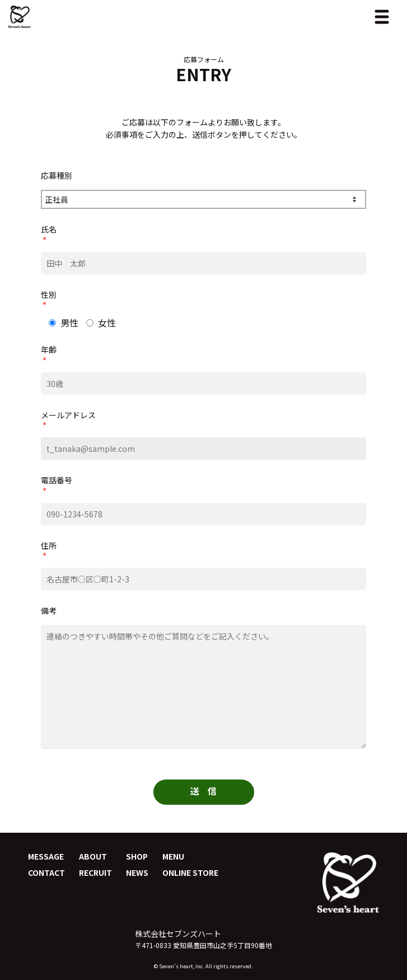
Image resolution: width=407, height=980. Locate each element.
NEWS (137, 872)
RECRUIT (95, 872)
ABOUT (93, 856)
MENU (173, 856)
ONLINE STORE (190, 872)
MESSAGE (46, 856)
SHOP (137, 856)
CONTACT (46, 872)
